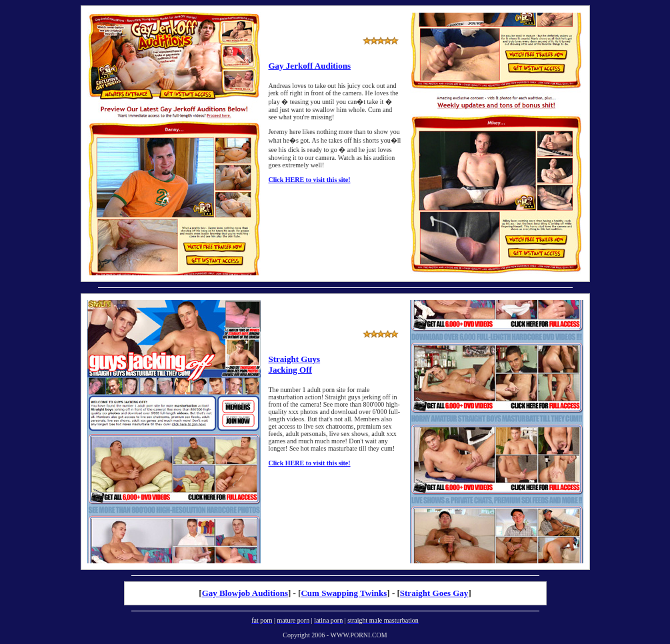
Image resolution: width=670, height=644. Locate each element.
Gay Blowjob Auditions (245, 593)
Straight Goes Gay (434, 593)
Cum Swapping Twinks (344, 593)
